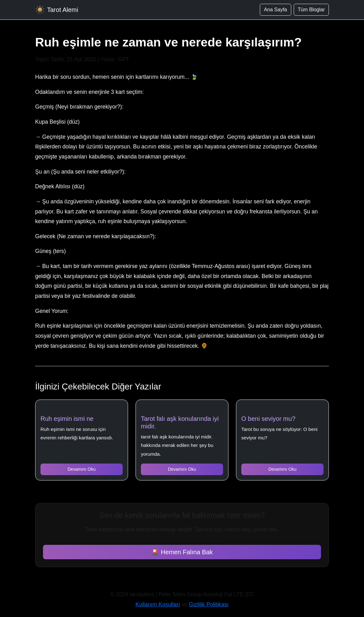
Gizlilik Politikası (209, 604)
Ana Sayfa (276, 10)
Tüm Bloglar (311, 10)
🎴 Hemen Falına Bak (182, 552)
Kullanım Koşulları (158, 604)
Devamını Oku (81, 469)
